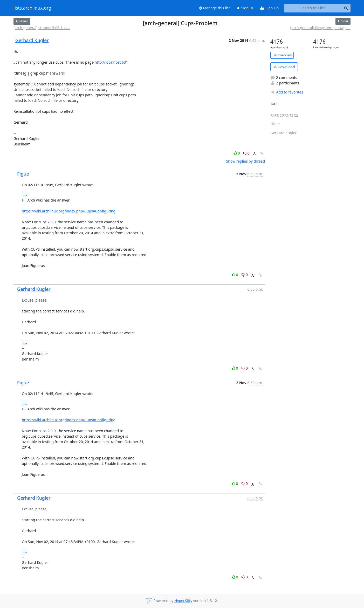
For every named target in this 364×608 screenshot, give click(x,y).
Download (284, 67)
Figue (23, 174)
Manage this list (215, 8)
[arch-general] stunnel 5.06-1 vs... (42, 28)
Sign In (245, 8)
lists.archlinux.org (32, 8)
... (25, 194)
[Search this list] (313, 8)
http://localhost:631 (111, 62)
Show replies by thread (246, 161)
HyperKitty (183, 601)
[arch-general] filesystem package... (320, 28)
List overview (282, 55)
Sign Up (269, 8)
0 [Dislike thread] (246, 153)
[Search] (346, 8)
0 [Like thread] (237, 153)
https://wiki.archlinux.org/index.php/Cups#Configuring (69, 211)
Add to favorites (287, 92)
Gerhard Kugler (32, 40)
